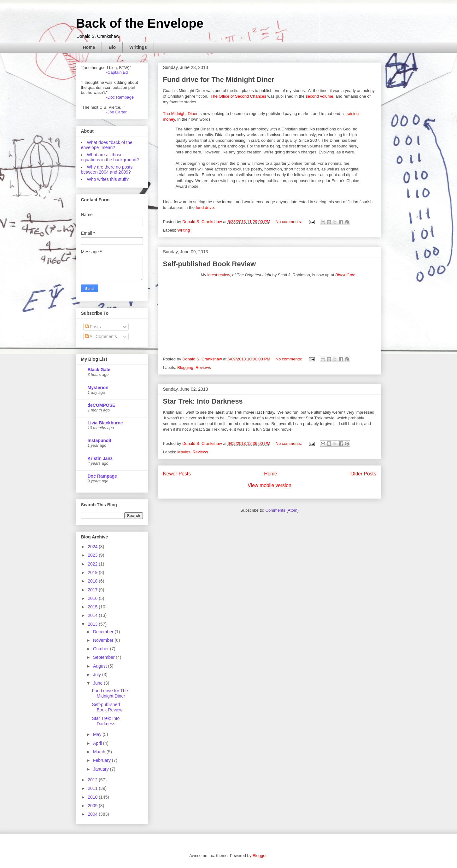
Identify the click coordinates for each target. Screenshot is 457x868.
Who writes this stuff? (108, 179)
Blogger (260, 856)
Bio (112, 47)
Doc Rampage (102, 476)
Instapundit (100, 440)
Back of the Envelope (140, 23)
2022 (93, 564)
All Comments (101, 336)
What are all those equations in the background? (110, 157)
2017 (93, 590)
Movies (184, 452)
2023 (93, 555)
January (102, 769)
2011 (93, 788)
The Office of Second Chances (238, 96)
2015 (93, 607)
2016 (93, 598)
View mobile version (269, 485)
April (98, 743)
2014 (93, 615)
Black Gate (345, 275)
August (100, 666)
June (98, 683)
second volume (319, 96)
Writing (184, 230)
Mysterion (98, 388)
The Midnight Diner (180, 114)
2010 (93, 797)
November (104, 640)
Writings (138, 47)
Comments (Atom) (282, 510)
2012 (93, 780)
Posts (93, 327)
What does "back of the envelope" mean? (107, 145)
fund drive (205, 207)
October (102, 649)
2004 (93, 814)
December (104, 632)
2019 (93, 572)
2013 (93, 624)
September (104, 657)
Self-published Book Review (210, 264)
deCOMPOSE (102, 405)
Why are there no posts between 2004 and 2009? (107, 170)
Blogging (185, 368)
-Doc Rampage (120, 97)
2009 (93, 806)
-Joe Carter (117, 112)
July (98, 675)
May (98, 734)
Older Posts (363, 474)
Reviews (203, 368)
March (100, 752)
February (103, 760)
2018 (93, 581)
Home (89, 47)
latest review (219, 275)
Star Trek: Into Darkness (203, 401)
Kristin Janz (100, 458)
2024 (93, 547)
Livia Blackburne (105, 423)
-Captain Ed (117, 72)
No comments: (289, 222)
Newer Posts (177, 474)
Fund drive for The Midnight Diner (219, 80)
